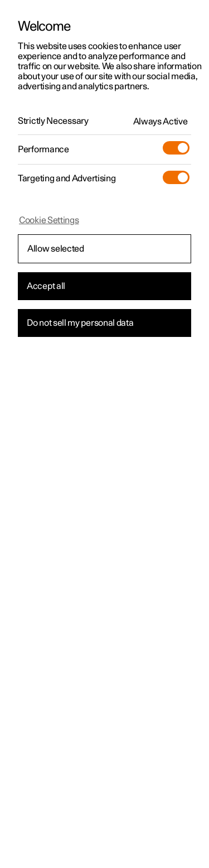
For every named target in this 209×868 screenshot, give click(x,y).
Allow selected (56, 249)
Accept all (46, 286)
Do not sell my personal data (80, 323)
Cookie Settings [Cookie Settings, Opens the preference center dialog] (49, 220)
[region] (104, 434)
